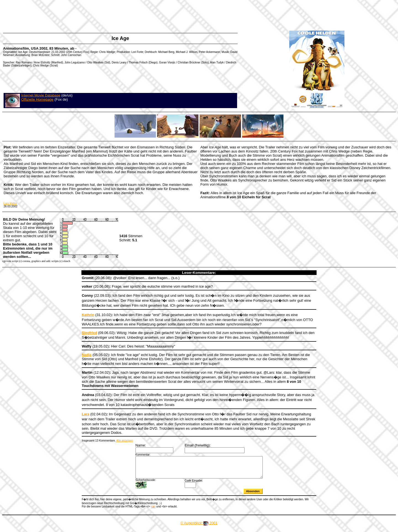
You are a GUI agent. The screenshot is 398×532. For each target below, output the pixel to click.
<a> (153, 511)
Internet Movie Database (41, 95)
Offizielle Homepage (37, 99)
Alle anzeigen (124, 441)
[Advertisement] (103, 15)
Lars (85, 414)
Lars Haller (10, 203)
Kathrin (88, 315)
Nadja (87, 355)
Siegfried (89, 333)
